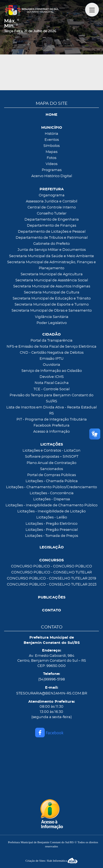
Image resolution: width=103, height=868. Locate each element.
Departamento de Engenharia (52, 220)
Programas (52, 170)
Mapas (51, 152)
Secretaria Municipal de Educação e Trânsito (52, 299)
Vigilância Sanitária (52, 317)
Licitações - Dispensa (52, 499)
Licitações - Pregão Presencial (52, 530)
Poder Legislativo (52, 323)
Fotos (51, 158)
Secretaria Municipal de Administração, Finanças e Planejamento (51, 265)
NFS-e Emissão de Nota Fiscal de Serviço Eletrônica (51, 347)
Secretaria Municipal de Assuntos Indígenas (52, 286)
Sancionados (51, 469)
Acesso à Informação (51, 432)
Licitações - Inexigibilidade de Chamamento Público (51, 505)
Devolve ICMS (52, 377)
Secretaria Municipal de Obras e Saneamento (52, 311)
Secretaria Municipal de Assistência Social (52, 280)
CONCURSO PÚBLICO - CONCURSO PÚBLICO (51, 566)
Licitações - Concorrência (52, 493)
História (51, 134)
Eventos (52, 140)
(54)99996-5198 (51, 679)
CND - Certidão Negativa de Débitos (52, 353)
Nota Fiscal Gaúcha (52, 383)
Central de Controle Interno (52, 208)
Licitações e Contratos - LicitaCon (51, 451)
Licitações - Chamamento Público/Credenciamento (51, 487)
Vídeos (51, 164)
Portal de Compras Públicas (51, 475)
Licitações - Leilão (52, 517)
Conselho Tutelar (52, 214)
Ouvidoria (51, 365)
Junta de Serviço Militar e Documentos (52, 250)
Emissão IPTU (51, 359)
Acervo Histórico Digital (52, 176)
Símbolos (51, 146)
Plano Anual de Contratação (51, 463)
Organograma (52, 195)
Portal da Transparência (51, 341)
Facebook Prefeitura (51, 426)
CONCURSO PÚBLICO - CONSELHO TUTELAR (51, 572)
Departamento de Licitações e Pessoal (52, 232)
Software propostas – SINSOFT (52, 457)
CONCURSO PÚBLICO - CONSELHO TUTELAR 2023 (52, 585)
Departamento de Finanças (51, 226)
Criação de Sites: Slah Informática (52, 861)
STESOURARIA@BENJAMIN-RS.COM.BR (52, 693)
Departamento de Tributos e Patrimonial (52, 238)
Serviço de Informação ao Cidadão (52, 371)
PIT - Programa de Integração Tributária (52, 420)
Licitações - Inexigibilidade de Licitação (51, 511)
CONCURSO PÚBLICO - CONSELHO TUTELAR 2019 (51, 579)
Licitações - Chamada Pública (52, 481)
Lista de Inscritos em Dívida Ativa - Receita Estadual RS (51, 410)
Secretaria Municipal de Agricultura (52, 274)
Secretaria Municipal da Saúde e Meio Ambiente (51, 256)
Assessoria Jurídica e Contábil (51, 201)
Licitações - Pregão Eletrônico (51, 524)
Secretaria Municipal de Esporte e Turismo (52, 305)
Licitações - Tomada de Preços (51, 536)
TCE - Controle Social (51, 389)
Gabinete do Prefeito (51, 244)
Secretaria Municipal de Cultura (52, 292)
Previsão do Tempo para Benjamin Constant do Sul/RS (51, 398)
